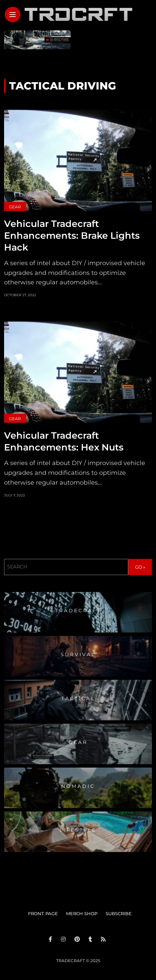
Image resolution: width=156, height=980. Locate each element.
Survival (78, 654)
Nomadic (78, 786)
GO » (140, 567)
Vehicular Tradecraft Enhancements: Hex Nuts (64, 441)
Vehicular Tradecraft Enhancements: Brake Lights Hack (72, 236)
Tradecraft (78, 611)
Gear (15, 207)
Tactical (78, 698)
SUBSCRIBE (119, 913)
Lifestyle (78, 830)
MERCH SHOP (82, 913)
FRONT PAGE (43, 913)
